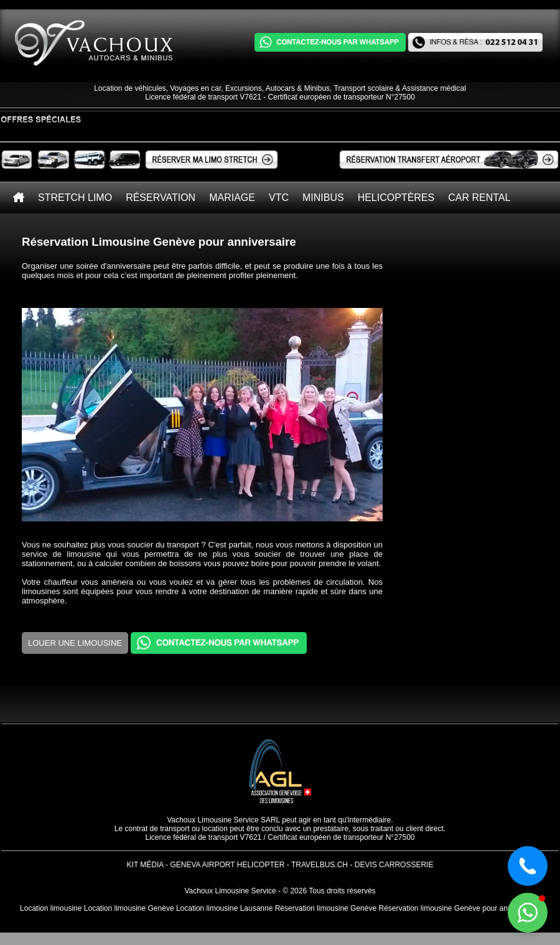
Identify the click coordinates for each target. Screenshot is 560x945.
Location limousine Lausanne (224, 908)
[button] (528, 913)
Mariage (232, 198)
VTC (279, 198)
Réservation (161, 198)
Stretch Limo (75, 198)
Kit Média (145, 865)
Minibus (323, 198)
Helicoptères (396, 198)
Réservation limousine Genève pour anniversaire (459, 908)
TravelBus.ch (320, 865)
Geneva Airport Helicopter (227, 865)
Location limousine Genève (129, 908)
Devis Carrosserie (394, 865)
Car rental (479, 198)
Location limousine (51, 908)
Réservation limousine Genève (326, 908)
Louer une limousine (75, 643)
